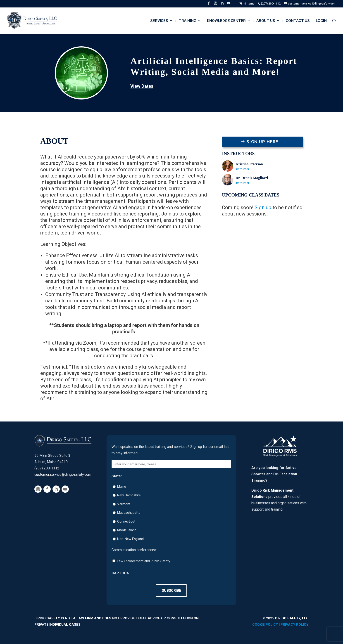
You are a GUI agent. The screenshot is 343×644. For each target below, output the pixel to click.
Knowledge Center (226, 21)
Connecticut (126, 521)
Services (159, 21)
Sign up (263, 207)
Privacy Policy (295, 625)
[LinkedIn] (222, 5)
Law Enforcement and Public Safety (144, 561)
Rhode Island (127, 530)
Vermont (124, 504)
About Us (266, 21)
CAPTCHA (120, 573)
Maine (122, 487)
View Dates (142, 86)
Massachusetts (129, 513)
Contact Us (298, 21)
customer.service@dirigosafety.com (63, 475)
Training (188, 21)
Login (321, 21)
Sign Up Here (262, 142)
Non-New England (130, 539)
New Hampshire (129, 495)
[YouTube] (229, 5)
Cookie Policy (265, 625)
